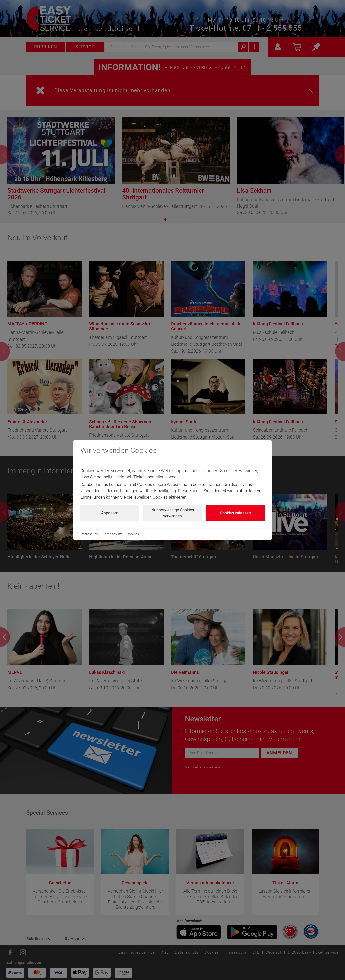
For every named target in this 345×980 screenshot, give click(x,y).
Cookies (133, 534)
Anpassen (110, 513)
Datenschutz (112, 534)
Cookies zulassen (235, 513)
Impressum (89, 534)
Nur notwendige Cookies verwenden (173, 513)
